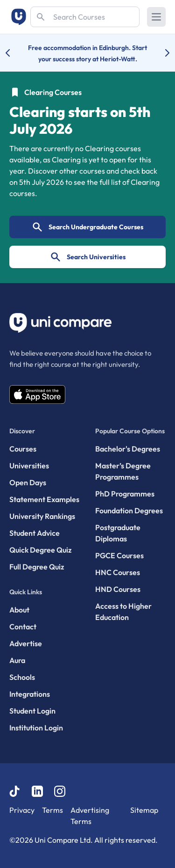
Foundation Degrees (129, 511)
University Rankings (42, 516)
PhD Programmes (125, 494)
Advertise (26, 643)
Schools (22, 677)
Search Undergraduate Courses (87, 227)
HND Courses (118, 589)
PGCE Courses (119, 555)
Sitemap (144, 810)
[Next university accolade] (160, 53)
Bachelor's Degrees (128, 449)
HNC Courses (118, 572)
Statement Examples (44, 499)
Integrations (30, 694)
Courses (23, 449)
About (19, 610)
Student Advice (35, 533)
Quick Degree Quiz (40, 550)
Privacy (22, 810)
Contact (23, 627)
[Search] (85, 17)
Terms (52, 810)
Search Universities (88, 257)
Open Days (28, 482)
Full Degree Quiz (37, 567)
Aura (17, 660)
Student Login (32, 711)
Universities (29, 466)
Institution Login (36, 728)
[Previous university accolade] (15, 53)
